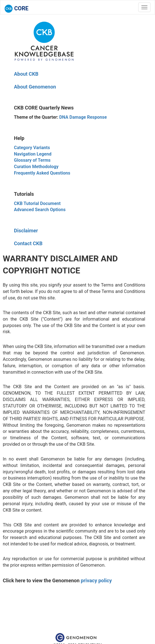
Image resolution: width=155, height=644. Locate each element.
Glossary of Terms (32, 160)
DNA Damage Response (83, 117)
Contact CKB (28, 243)
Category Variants (32, 148)
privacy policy (96, 580)
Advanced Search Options (40, 210)
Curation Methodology (36, 167)
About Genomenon (35, 87)
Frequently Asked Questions (42, 173)
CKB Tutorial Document (37, 203)
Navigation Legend (33, 154)
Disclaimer (26, 231)
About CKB (26, 74)
